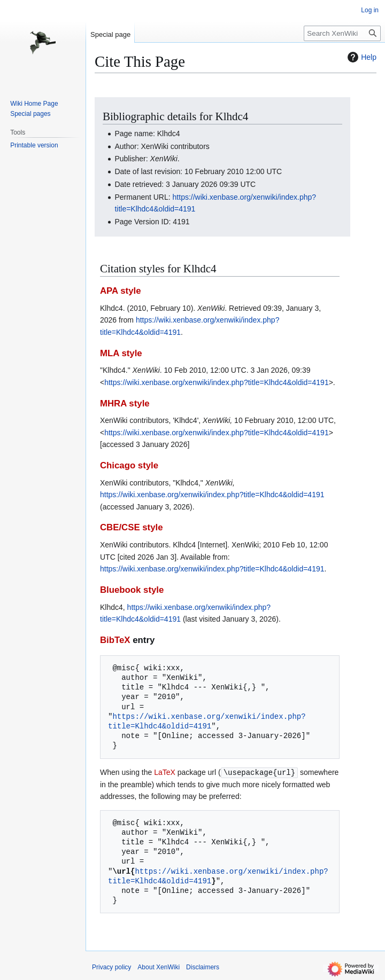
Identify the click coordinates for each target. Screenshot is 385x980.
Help (361, 57)
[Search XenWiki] (342, 33)
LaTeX (165, 772)
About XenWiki (159, 967)
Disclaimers (203, 967)
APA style (120, 291)
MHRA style (125, 403)
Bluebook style (132, 590)
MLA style (121, 353)
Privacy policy (111, 967)
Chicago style (129, 465)
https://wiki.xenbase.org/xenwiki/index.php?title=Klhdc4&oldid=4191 (217, 382)
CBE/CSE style (132, 527)
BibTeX (115, 640)
